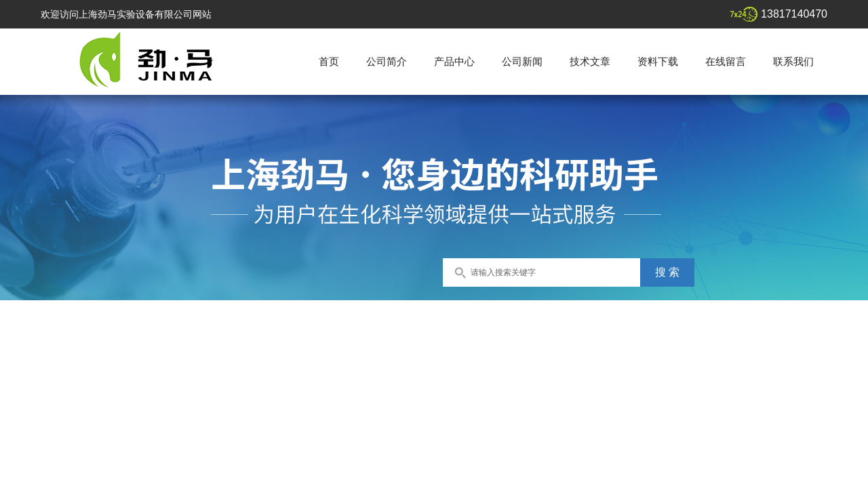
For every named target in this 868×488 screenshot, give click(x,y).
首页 (329, 61)
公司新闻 (522, 61)
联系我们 (793, 61)
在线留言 (726, 61)
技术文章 (590, 61)
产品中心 (454, 61)
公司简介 (387, 61)
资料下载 (658, 61)
